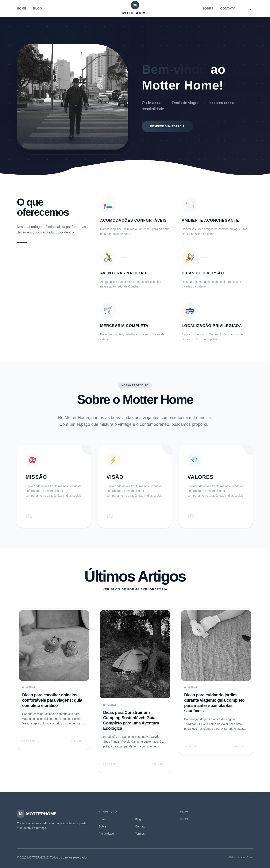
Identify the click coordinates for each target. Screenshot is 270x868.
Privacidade (106, 834)
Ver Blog (186, 819)
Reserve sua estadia (167, 126)
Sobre (208, 8)
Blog (39, 8)
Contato (228, 8)
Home (22, 8)
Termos (140, 834)
